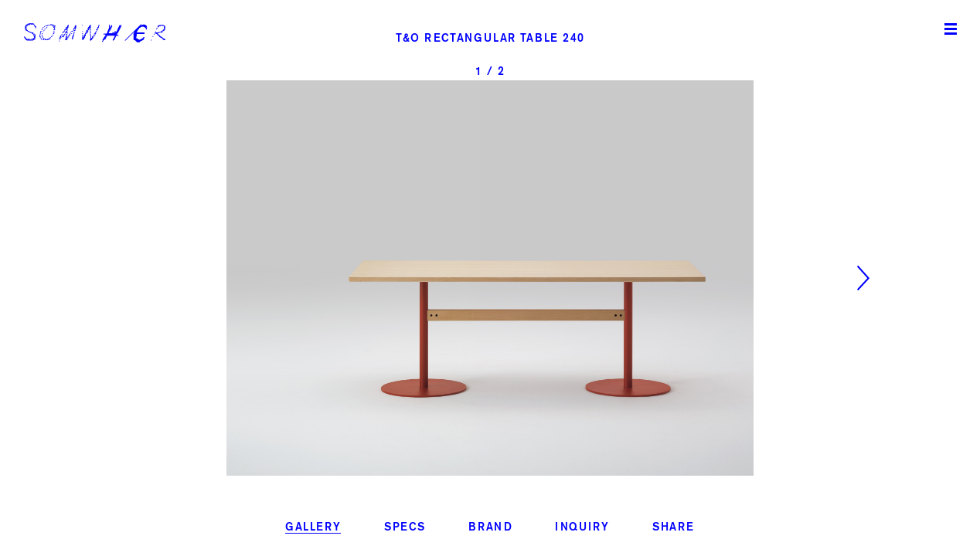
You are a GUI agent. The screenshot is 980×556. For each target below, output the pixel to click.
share (674, 528)
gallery (313, 528)
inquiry (582, 528)
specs (405, 528)
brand (490, 528)
